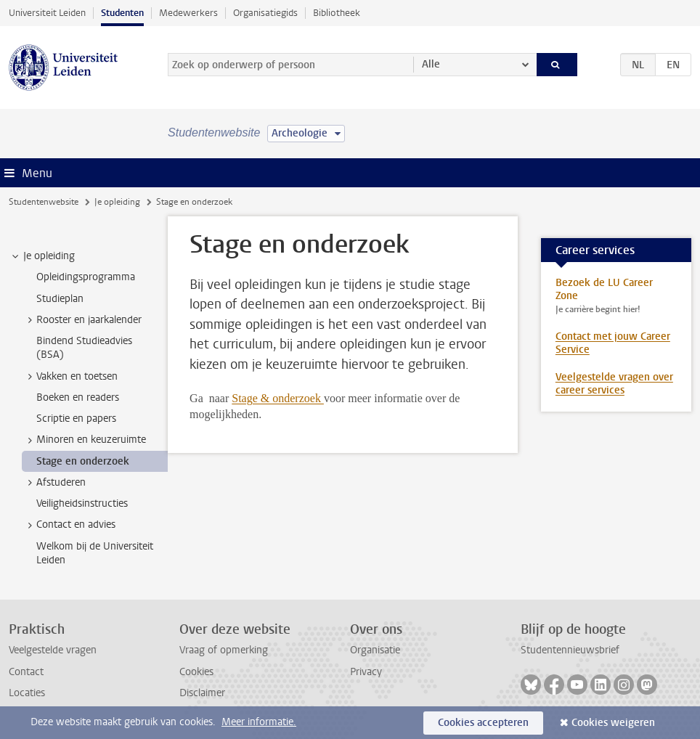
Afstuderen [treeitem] (54, 483)
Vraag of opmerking (224, 650)
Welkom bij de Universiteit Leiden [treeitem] (95, 553)
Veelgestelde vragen (53, 650)
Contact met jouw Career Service (613, 343)
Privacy (366, 672)
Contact (26, 672)
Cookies (196, 672)
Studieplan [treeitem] (60, 299)
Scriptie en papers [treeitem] (76, 419)
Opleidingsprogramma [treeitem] (86, 277)
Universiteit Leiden (47, 13)
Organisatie (375, 650)
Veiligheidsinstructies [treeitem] (82, 503)
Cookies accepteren (483, 723)
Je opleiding (117, 202)
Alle (431, 64)
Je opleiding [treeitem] (42, 256)
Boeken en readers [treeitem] (78, 397)
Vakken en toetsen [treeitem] (70, 377)
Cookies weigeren (613, 723)
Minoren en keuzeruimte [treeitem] (84, 440)
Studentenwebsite (44, 202)
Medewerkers (188, 13)
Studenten (122, 13)
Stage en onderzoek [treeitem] (83, 461)
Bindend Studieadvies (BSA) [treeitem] (84, 348)
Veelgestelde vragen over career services (614, 384)
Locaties (27, 693)
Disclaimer (202, 693)
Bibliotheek (337, 13)
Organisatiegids (265, 13)
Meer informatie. (259, 722)
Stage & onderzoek (278, 398)
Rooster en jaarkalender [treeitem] (82, 320)
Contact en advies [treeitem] (69, 525)
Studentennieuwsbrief (570, 650)
